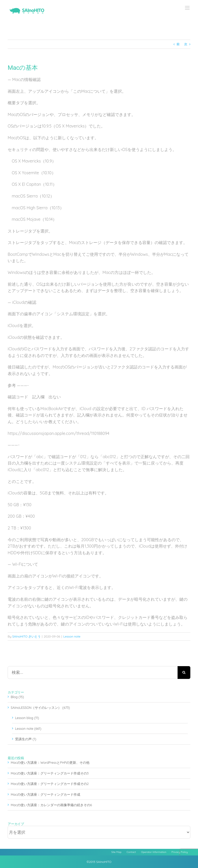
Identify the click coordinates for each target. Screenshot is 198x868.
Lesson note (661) (28, 728)
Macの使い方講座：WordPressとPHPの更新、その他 (50, 762)
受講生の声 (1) (26, 739)
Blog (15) (17, 697)
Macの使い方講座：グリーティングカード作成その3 (50, 773)
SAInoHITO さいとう (26, 636)
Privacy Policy (180, 852)
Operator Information (154, 852)
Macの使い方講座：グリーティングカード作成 (45, 794)
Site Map (117, 852)
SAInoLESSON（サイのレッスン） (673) (40, 708)
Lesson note (72, 636)
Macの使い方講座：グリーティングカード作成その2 (50, 784)
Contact (131, 852)
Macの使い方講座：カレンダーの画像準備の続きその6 (51, 805)
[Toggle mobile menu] (188, 8)
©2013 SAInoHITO (99, 862)
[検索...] (93, 673)
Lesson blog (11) (27, 718)
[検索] (184, 673)
